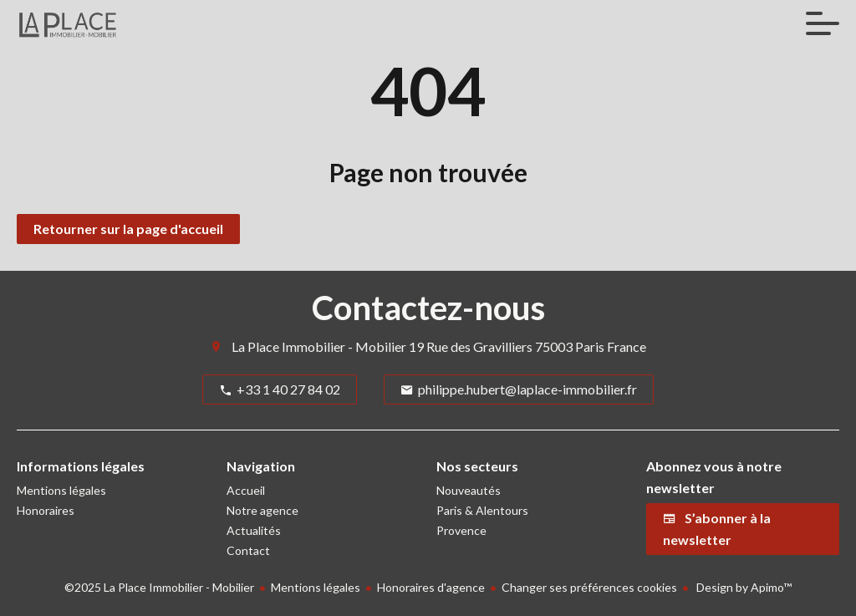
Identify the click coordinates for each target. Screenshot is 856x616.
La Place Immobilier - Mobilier (319, 346)
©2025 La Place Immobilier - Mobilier (159, 587)
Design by (743, 587)
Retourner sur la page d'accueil (128, 229)
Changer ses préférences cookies (589, 587)
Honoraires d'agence (431, 587)
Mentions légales (316, 587)
